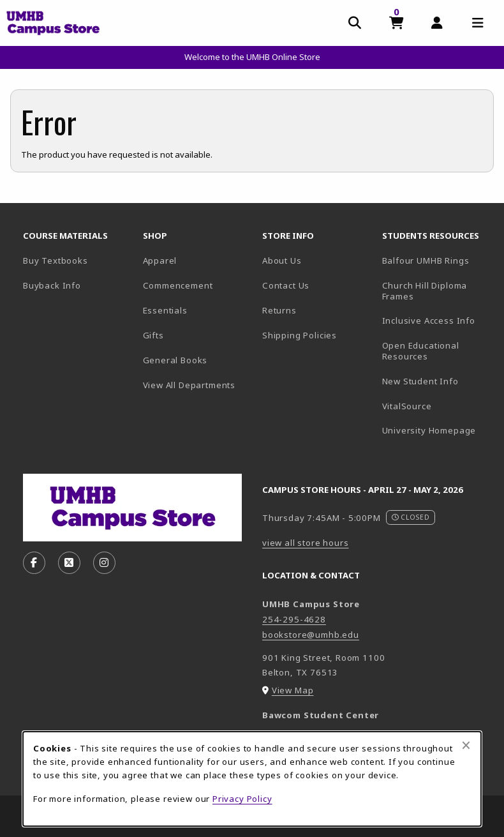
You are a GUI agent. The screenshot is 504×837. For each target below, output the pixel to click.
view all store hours (306, 543)
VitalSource (437, 406)
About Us (282, 260)
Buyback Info (52, 285)
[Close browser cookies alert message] (466, 745)
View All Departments (189, 385)
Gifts (153, 335)
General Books (175, 360)
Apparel (160, 260)
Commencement (178, 285)
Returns (279, 310)
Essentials (165, 310)
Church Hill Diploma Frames (437, 291)
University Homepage (437, 430)
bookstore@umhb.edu (311, 635)
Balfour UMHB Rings (437, 260)
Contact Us (286, 285)
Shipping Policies (300, 335)
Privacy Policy (242, 799)
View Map (293, 690)
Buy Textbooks (56, 260)
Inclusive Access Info (429, 320)
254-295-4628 (294, 619)
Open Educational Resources (421, 351)
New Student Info (420, 381)
